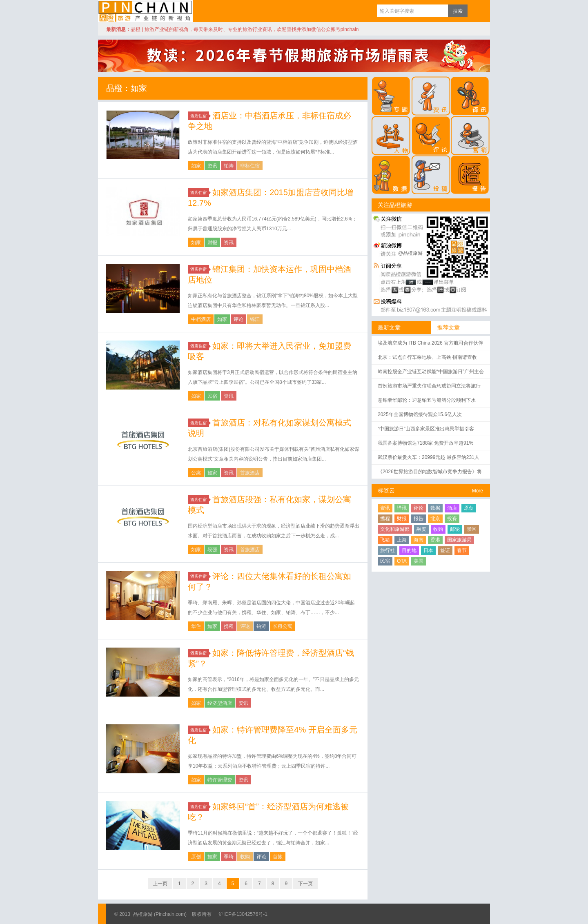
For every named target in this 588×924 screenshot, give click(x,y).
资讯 (212, 166)
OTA (402, 561)
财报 (212, 243)
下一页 (305, 884)
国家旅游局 (459, 540)
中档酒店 (201, 319)
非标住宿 (250, 166)
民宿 (212, 396)
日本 (428, 550)
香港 (435, 540)
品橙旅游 (146, 11)
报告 (419, 519)
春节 (462, 550)
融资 (421, 529)
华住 (196, 626)
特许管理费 (220, 780)
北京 (435, 519)
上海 (402, 540)
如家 (196, 166)
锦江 (255, 319)
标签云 (386, 490)
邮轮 (455, 529)
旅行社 (388, 550)
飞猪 (385, 540)
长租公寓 (283, 626)
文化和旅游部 (395, 529)
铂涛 (229, 166)
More (478, 491)
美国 (419, 561)
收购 (245, 857)
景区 (472, 529)
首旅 (278, 857)
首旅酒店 (250, 473)
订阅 (476, 11)
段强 (212, 550)
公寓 (196, 473)
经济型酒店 (220, 703)
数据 (435, 508)
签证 (445, 550)
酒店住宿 (200, 116)
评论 (238, 319)
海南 (419, 540)
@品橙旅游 (410, 253)
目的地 (409, 550)
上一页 (160, 884)
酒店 (452, 508)
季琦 (229, 857)
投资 (452, 519)
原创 (196, 857)
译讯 (402, 508)
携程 (229, 626)
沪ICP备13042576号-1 (243, 914)
